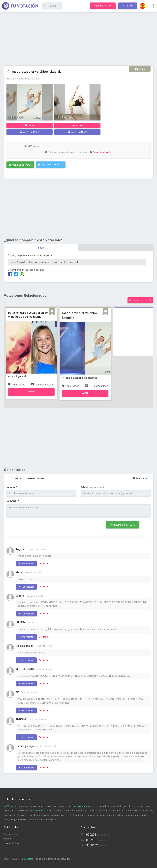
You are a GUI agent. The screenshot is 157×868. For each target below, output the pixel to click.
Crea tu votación (140, 300)
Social (41, 248)
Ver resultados (20, 165)
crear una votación (45, 810)
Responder (26, 563)
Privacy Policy (11, 843)
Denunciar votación (101, 152)
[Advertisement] (78, 39)
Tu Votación (11, 805)
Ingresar (128, 6)
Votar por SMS (30, 132)
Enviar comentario (123, 523)
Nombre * (12, 487)
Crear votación (103, 6)
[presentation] (32, 526)
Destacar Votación (50, 165)
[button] (144, 6)
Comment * (13, 500)
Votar (30, 125)
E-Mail (93, 487)
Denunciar (44, 563)
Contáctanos (11, 834)
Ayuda (7, 838)
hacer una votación (77, 805)
